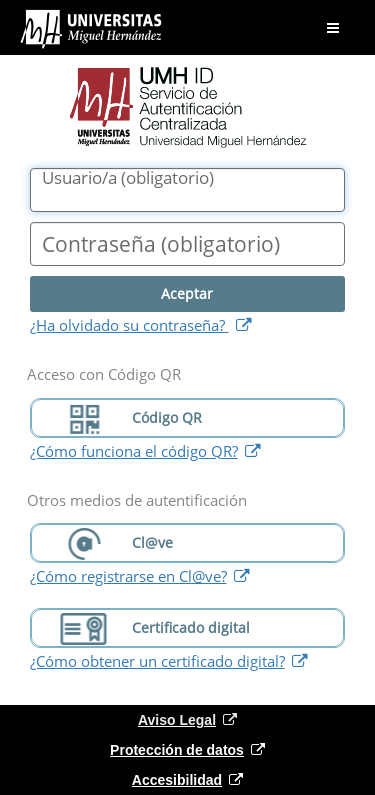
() (128, 178)
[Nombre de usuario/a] (188, 190)
